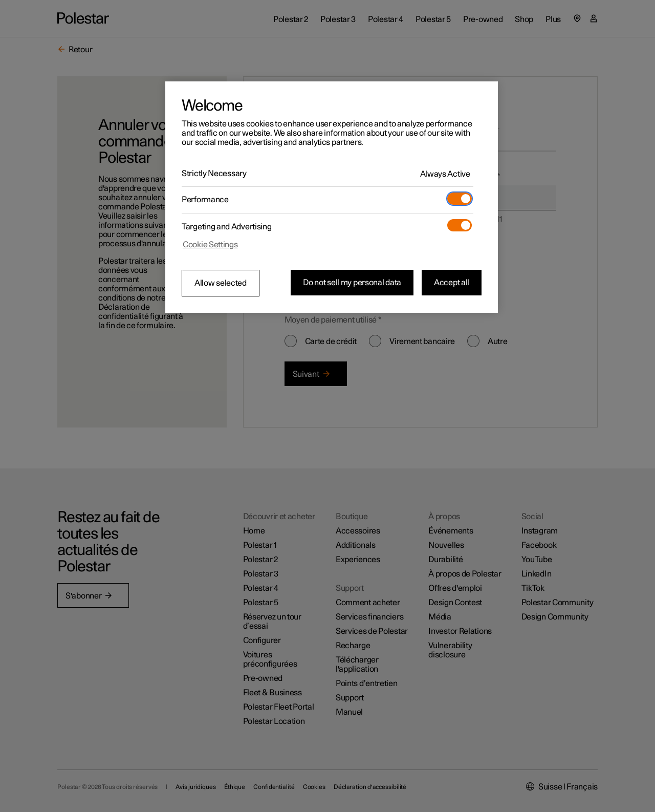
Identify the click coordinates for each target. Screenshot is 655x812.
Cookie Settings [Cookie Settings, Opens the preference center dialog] (210, 245)
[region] (332, 197)
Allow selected (221, 283)
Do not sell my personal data (352, 283)
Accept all (452, 283)
